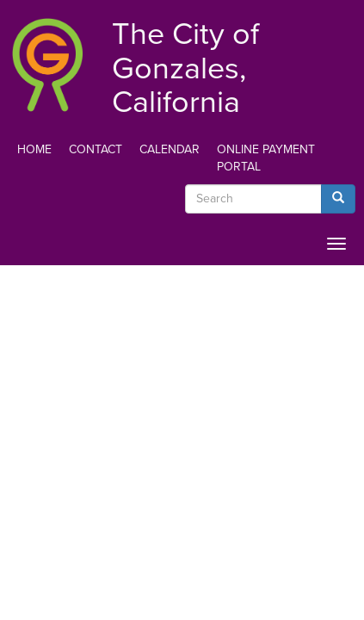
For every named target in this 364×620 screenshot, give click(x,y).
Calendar (170, 149)
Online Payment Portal (266, 158)
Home (34, 149)
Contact (96, 149)
